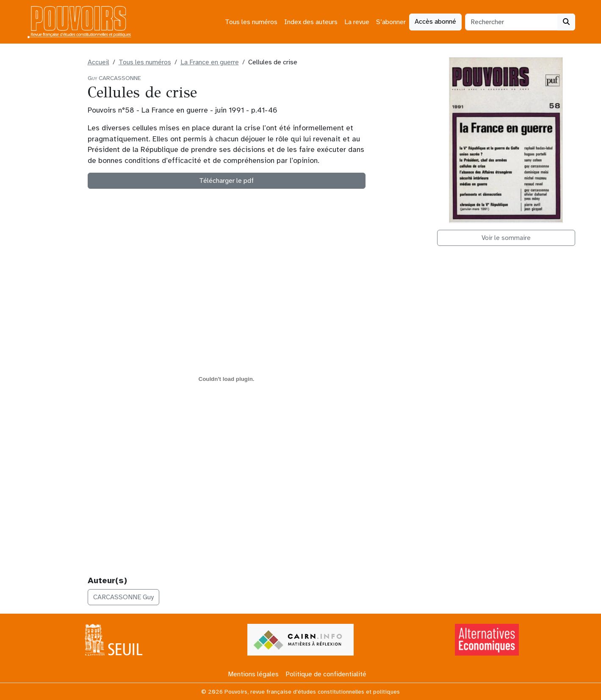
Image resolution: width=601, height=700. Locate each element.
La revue (357, 22)
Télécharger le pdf (226, 181)
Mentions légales (253, 674)
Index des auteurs (311, 22)
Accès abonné (435, 22)
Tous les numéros (251, 22)
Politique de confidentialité (326, 674)
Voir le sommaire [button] (506, 238)
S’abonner (391, 22)
